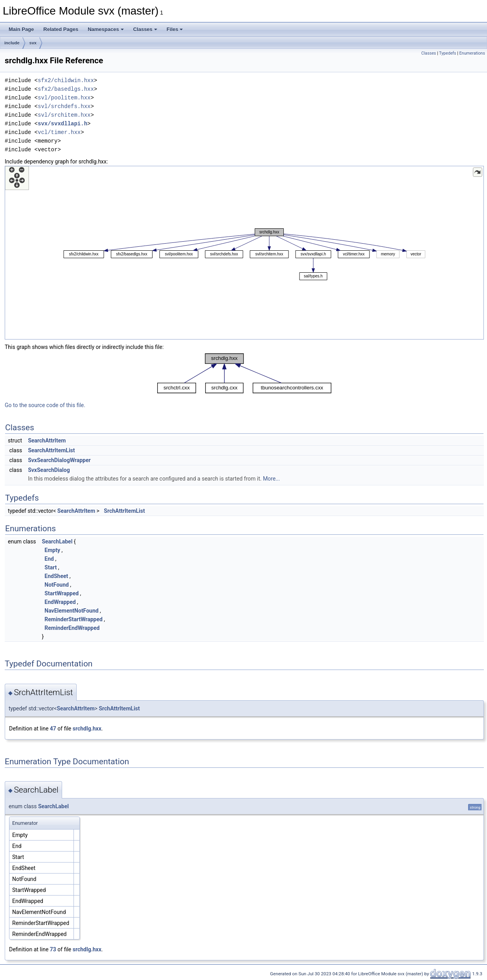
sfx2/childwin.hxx (66, 80)
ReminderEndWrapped (72, 628)
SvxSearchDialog (49, 470)
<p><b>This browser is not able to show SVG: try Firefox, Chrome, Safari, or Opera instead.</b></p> (244, 253)
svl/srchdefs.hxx (64, 106)
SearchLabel (57, 541)
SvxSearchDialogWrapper (59, 460)
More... (271, 479)
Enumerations (472, 53)
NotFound (57, 585)
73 (53, 949)
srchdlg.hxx (87, 729)
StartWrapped (62, 593)
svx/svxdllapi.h (62, 124)
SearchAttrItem (47, 440)
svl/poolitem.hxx (64, 98)
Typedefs (448, 53)
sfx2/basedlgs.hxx (66, 89)
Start (51, 567)
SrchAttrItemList (124, 511)
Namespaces (106, 29)
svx (33, 43)
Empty (52, 550)
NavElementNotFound (71, 611)
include (12, 43)
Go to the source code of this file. (45, 405)
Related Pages (61, 29)
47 (53, 729)
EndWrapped (60, 602)
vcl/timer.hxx (59, 132)
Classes (145, 29)
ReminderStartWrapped (74, 619)
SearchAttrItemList (51, 450)
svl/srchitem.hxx (64, 115)
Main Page (21, 29)
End (49, 559)
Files (175, 29)
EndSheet (56, 576)
